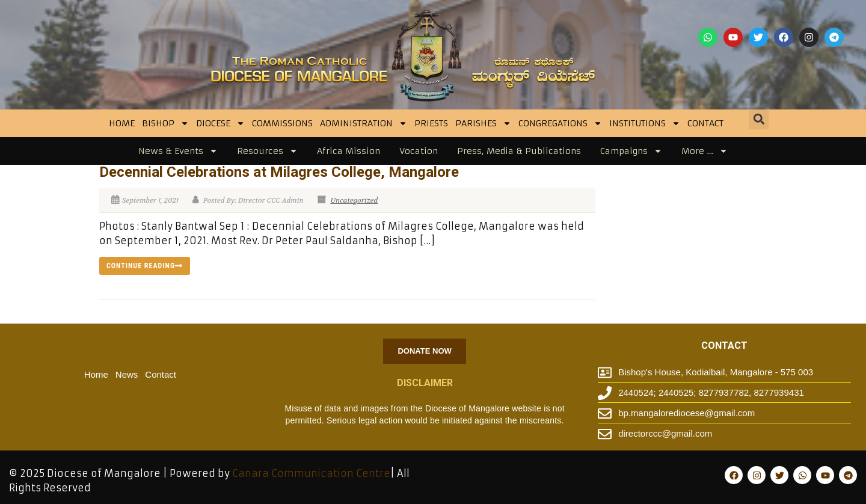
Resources (267, 151)
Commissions (282, 123)
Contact (705, 123)
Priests (431, 123)
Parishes (483, 123)
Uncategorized (354, 200)
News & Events (178, 151)
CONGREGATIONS (560, 123)
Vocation (419, 151)
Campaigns (631, 151)
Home (122, 123)
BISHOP (165, 123)
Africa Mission (349, 151)
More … (705, 151)
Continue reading (145, 266)
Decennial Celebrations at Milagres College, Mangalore (279, 172)
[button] (759, 119)
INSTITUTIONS (645, 123)
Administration (364, 123)
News (127, 374)
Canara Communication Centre (311, 473)
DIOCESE (220, 123)
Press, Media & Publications (519, 151)
